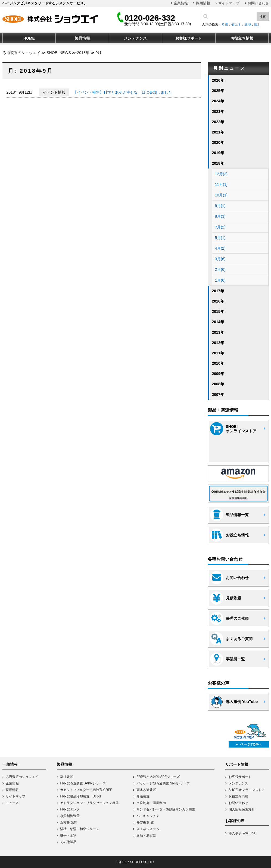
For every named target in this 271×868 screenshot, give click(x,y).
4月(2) (220, 248)
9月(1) (220, 206)
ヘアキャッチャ (148, 816)
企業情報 (181, 3)
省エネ (236, 24)
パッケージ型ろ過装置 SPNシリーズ (163, 783)
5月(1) (220, 238)
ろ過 (225, 24)
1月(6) (220, 280)
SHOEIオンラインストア (247, 790)
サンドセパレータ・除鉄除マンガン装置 (166, 809)
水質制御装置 (70, 816)
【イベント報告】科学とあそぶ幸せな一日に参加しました (123, 92)
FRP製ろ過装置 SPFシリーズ (158, 777)
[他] (257, 24)
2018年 (83, 53)
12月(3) (221, 174)
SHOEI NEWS (59, 53)
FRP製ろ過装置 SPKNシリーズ (83, 783)
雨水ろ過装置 (146, 790)
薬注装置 (67, 777)
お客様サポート (240, 777)
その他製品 (68, 842)
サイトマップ (229, 3)
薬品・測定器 (146, 835)
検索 (263, 17)
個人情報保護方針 (242, 809)
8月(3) (220, 216)
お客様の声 (235, 821)
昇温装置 (143, 796)
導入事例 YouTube (242, 833)
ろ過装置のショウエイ (21, 53)
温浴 (248, 24)
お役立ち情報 (238, 796)
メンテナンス (238, 783)
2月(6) (220, 269)
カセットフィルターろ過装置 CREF (86, 790)
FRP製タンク (70, 809)
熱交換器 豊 (145, 822)
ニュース (12, 803)
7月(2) (220, 227)
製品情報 (64, 764)
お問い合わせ (258, 3)
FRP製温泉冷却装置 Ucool (81, 796)
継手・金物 (68, 835)
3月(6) (220, 259)
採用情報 (203, 3)
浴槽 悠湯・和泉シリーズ (80, 829)
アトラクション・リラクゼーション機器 (89, 803)
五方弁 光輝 (69, 822)
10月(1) (221, 195)
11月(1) (221, 185)
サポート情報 (237, 764)
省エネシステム (148, 829)
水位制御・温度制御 (151, 803)
